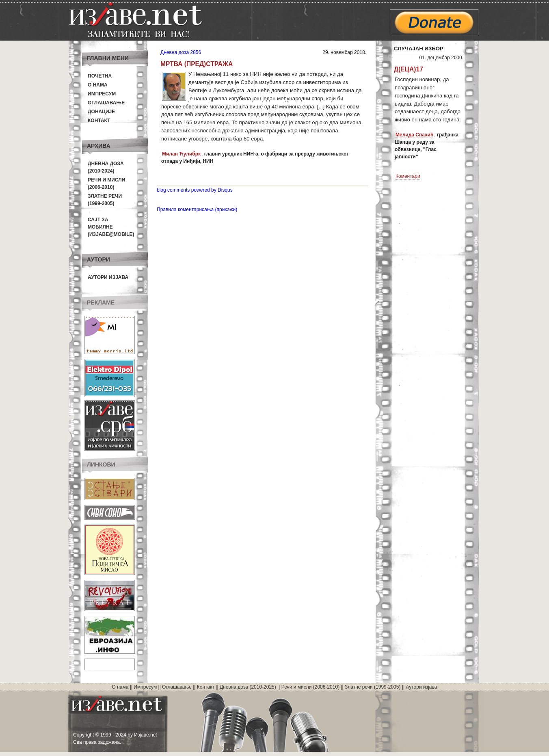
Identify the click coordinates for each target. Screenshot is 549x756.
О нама (98, 85)
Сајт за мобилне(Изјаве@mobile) (111, 227)
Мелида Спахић (414, 135)
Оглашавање (106, 103)
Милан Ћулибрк (181, 154)
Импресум (102, 94)
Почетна (100, 76)
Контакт (99, 121)
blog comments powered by (195, 190)
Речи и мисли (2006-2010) (310, 687)
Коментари (408, 176)
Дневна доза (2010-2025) (248, 687)
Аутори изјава (108, 277)
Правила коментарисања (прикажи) (197, 210)
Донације (101, 112)
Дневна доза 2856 (181, 52)
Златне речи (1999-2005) (373, 687)
